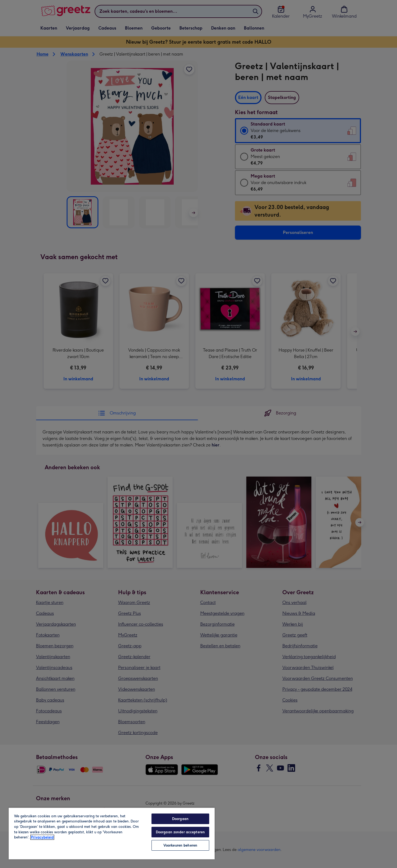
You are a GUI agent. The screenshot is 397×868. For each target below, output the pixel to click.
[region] (112, 833)
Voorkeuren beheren (180, 845)
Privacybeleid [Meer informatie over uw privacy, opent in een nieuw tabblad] (42, 837)
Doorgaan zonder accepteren (180, 832)
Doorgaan (180, 819)
